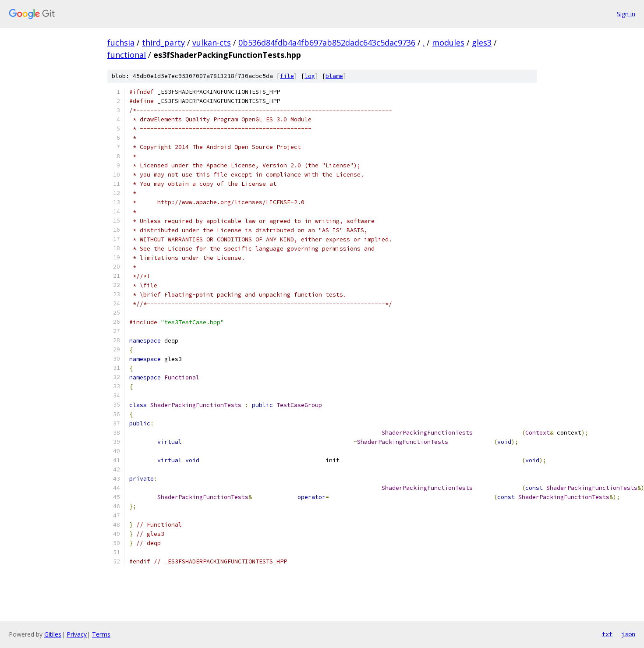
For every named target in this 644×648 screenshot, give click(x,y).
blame (334, 76)
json (628, 634)
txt (607, 634)
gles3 (482, 42)
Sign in (626, 14)
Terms (101, 634)
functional (127, 55)
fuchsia (121, 42)
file (287, 76)
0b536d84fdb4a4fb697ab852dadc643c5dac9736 (327, 42)
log (310, 76)
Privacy (77, 634)
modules (448, 42)
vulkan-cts (212, 42)
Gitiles (53, 634)
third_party (163, 42)
